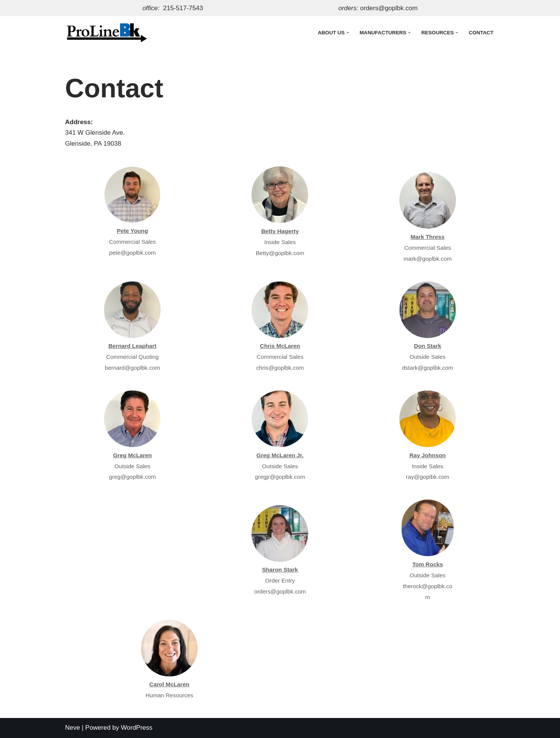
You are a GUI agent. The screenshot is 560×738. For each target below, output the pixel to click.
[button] (348, 32)
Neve (73, 728)
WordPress (137, 728)
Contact (481, 33)
